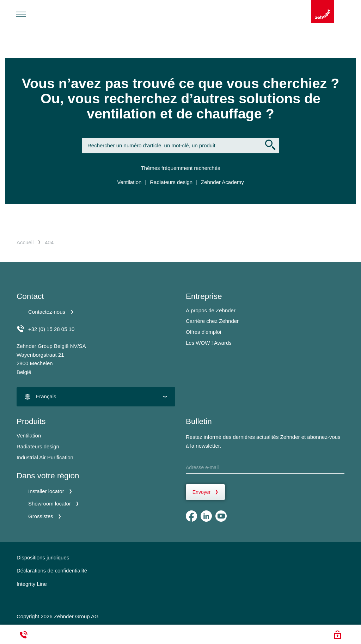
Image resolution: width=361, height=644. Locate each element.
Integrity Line (32, 584)
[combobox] (96, 397)
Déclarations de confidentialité (52, 571)
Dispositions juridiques (43, 557)
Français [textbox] (46, 396)
